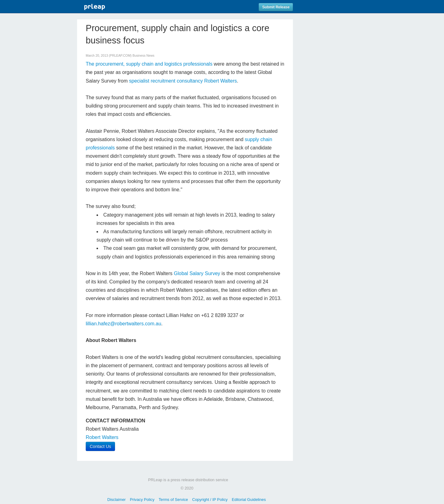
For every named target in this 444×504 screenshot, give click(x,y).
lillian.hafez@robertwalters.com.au (123, 324)
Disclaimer (117, 500)
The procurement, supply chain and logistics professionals (149, 64)
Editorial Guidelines (249, 500)
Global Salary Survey (197, 273)
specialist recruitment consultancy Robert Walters (183, 81)
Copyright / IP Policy (210, 500)
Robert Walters (102, 437)
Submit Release (276, 7)
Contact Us (100, 446)
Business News (144, 56)
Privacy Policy (142, 500)
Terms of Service (173, 500)
